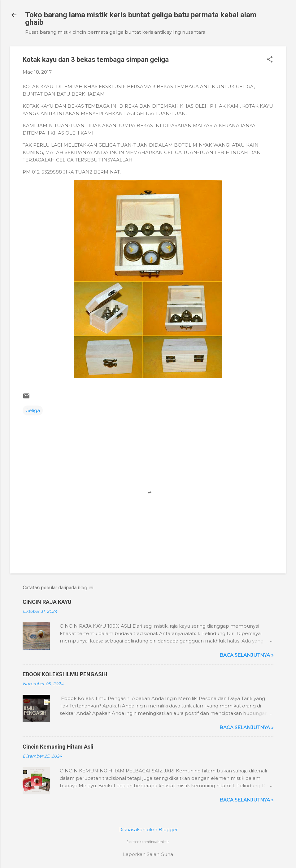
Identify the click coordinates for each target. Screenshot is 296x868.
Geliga (33, 410)
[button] (270, 60)
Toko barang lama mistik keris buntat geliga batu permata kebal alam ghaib (141, 19)
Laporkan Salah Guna (148, 854)
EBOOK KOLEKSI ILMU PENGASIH (65, 674)
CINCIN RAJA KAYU (47, 602)
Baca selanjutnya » (246, 655)
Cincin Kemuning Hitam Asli (58, 747)
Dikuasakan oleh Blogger (148, 829)
